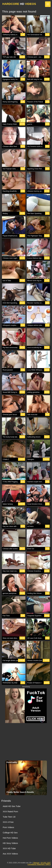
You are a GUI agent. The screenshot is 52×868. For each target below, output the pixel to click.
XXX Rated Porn (10, 811)
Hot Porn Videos (10, 838)
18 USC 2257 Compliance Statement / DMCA (39, 864)
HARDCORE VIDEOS (19, 4)
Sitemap (36, 863)
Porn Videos (8, 827)
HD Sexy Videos (10, 843)
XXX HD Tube (9, 848)
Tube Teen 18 (9, 817)
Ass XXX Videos (10, 854)
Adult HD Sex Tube (12, 806)
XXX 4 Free (8, 822)
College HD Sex (10, 833)
